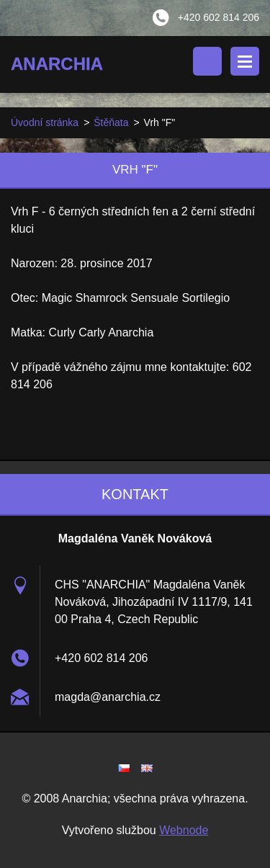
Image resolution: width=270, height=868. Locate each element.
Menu (245, 61)
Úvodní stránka (45, 122)
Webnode (184, 830)
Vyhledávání (207, 61)
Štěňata (111, 122)
